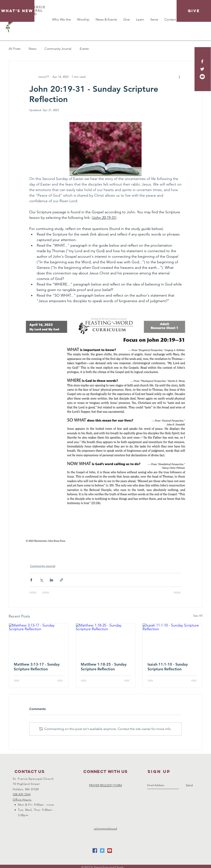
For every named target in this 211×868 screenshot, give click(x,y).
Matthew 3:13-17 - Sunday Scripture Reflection (37, 667)
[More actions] (179, 77)
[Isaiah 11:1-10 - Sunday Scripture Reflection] (172, 640)
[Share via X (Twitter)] (41, 580)
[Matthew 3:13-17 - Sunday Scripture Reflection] (39, 640)
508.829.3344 (22, 794)
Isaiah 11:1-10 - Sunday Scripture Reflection (168, 667)
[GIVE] (194, 11)
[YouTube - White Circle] (202, 77)
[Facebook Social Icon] (95, 851)
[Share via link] (62, 580)
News (32, 49)
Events (84, 49)
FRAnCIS (37, 7)
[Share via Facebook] (31, 580)
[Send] (189, 785)
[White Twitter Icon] (202, 69)
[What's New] (17, 11)
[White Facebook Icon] (202, 61)
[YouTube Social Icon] (110, 851)
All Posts (15, 49)
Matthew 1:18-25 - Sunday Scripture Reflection (104, 667)
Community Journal (58, 49)
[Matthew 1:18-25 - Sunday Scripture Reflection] (106, 640)
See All (198, 616)
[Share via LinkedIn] (51, 580)
